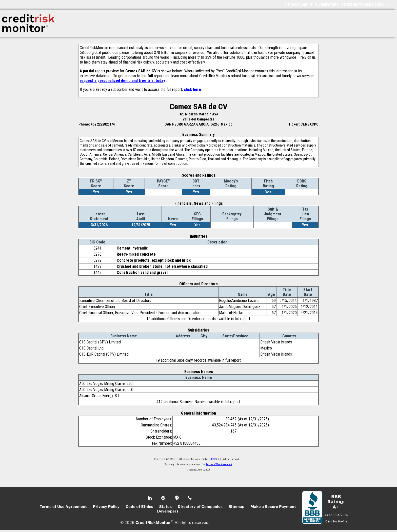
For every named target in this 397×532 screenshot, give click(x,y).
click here (192, 89)
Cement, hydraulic (132, 248)
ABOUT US (310, 5)
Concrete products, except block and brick (154, 260)
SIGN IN (383, 5)
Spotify (164, 498)
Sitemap (237, 507)
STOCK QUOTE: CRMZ (358, 5)
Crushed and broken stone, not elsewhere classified (162, 266)
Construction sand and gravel (142, 272)
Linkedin (150, 498)
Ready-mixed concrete (136, 254)
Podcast (177, 498)
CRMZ (213, 459)
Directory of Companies (200, 507)
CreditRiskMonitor (153, 522)
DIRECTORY (330, 5)
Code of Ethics (139, 507)
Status (166, 507)
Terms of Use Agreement (219, 465)
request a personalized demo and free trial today (122, 81)
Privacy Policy (106, 507)
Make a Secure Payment (273, 507)
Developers (168, 511)
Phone (190, 498)
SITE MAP (292, 5)
